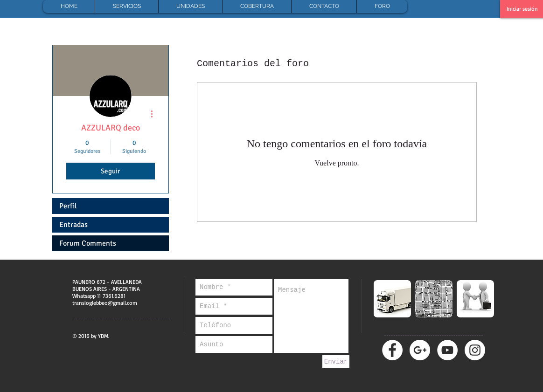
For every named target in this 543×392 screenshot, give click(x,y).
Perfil (68, 206)
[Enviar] (336, 362)
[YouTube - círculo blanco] (447, 350)
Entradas (73, 225)
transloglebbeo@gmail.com (105, 303)
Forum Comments (88, 243)
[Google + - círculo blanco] (420, 350)
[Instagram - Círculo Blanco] (475, 350)
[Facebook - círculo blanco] (392, 350)
